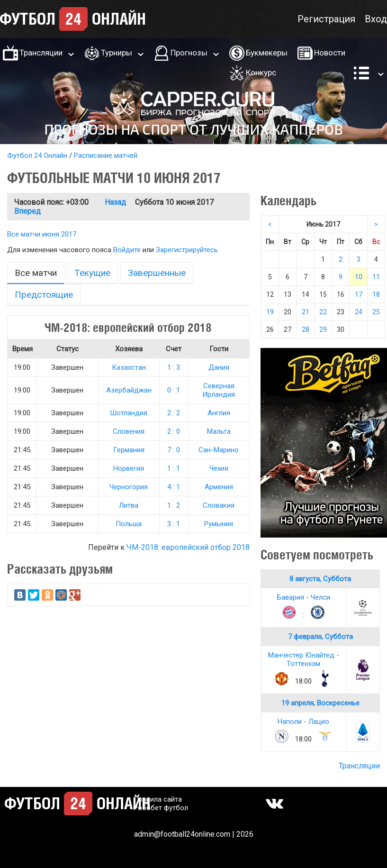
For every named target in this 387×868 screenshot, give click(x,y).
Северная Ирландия (219, 390)
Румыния (219, 524)
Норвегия (129, 468)
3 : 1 (174, 524)
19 (270, 312)
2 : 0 (174, 431)
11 (376, 277)
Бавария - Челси (304, 597)
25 (376, 312)
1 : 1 (174, 468)
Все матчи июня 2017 (42, 234)
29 (323, 329)
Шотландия (129, 413)
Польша (129, 524)
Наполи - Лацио (303, 722)
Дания (219, 367)
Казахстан (129, 367)
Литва (129, 505)
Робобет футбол (161, 808)
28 (306, 329)
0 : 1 (174, 390)
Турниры (117, 53)
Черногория (129, 487)
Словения (129, 431)
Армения (219, 487)
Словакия (219, 505)
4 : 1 (174, 487)
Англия (219, 413)
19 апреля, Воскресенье (320, 703)
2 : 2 (174, 413)
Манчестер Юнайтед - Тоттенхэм (304, 659)
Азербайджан (129, 390)
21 (306, 312)
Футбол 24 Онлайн (37, 155)
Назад (115, 202)
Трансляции (41, 53)
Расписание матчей (106, 155)
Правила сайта (158, 799)
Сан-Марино (219, 450)
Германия (129, 450)
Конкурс (261, 73)
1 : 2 (174, 505)
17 (359, 294)
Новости (330, 53)
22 (323, 312)
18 (376, 294)
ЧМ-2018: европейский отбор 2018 (188, 547)
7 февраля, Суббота (320, 637)
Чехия (219, 468)
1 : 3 (174, 367)
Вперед (27, 211)
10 (359, 277)
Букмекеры (267, 53)
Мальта (219, 431)
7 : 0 (174, 450)
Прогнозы (189, 53)
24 (359, 312)
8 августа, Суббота (320, 579)
